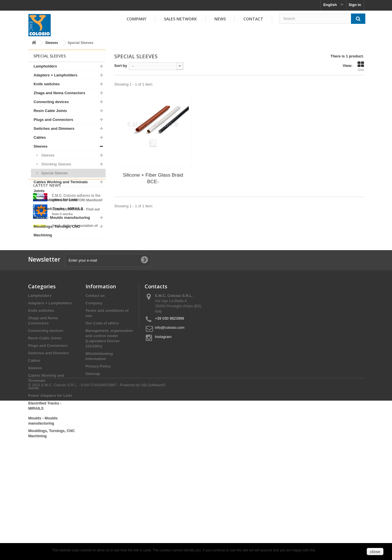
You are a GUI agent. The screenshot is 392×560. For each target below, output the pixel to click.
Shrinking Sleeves (56, 164)
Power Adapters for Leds (56, 200)
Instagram (163, 425)
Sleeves (52, 43)
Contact (253, 19)
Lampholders (45, 66)
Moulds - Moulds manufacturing (62, 218)
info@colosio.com (170, 415)
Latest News (47, 255)
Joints (39, 191)
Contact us (95, 384)
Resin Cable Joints (50, 111)
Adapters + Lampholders (56, 75)
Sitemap (93, 462)
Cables (40, 137)
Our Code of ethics (102, 411)
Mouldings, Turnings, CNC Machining (57, 231)
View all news (67, 311)
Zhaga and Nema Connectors (59, 93)
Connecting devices (51, 102)
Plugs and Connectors (53, 120)
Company (136, 19)
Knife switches (47, 84)
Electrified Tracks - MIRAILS (58, 209)
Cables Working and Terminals (61, 182)
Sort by (121, 66)
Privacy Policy (98, 454)
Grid (361, 66)
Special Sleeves (54, 173)
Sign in (355, 5)
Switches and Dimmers (54, 129)
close (375, 552)
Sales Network (180, 19)
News (220, 19)
